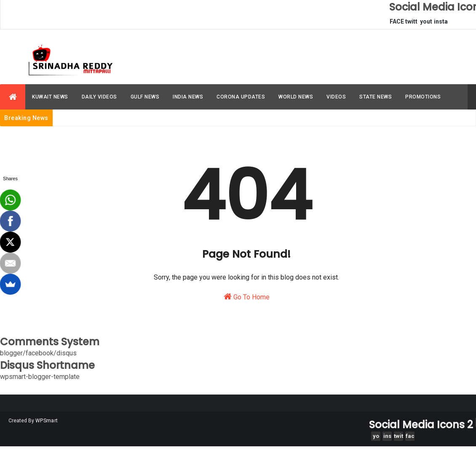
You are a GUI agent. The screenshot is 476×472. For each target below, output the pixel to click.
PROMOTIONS (423, 97)
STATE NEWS (376, 97)
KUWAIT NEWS (50, 97)
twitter (411, 24)
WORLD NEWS (296, 97)
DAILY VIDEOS (99, 97)
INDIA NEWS (188, 97)
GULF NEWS (145, 97)
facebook (410, 437)
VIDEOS (336, 97)
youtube (426, 24)
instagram (441, 24)
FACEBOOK (397, 24)
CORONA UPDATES (241, 97)
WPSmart (47, 421)
